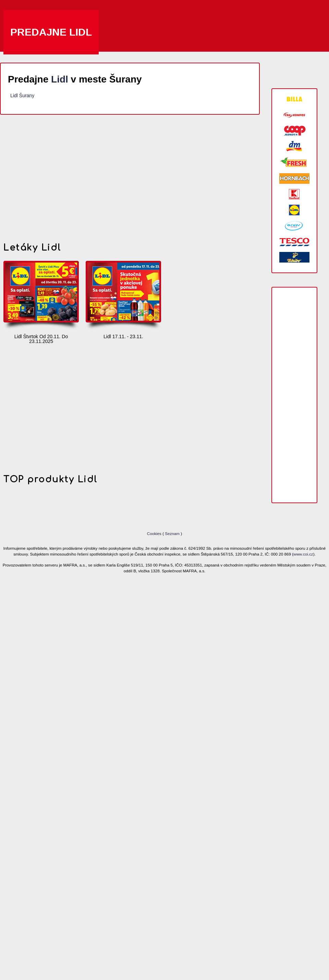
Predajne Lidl (51, 32)
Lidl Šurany (22, 96)
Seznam (172, 533)
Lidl (60, 79)
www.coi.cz (303, 554)
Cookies (155, 533)
